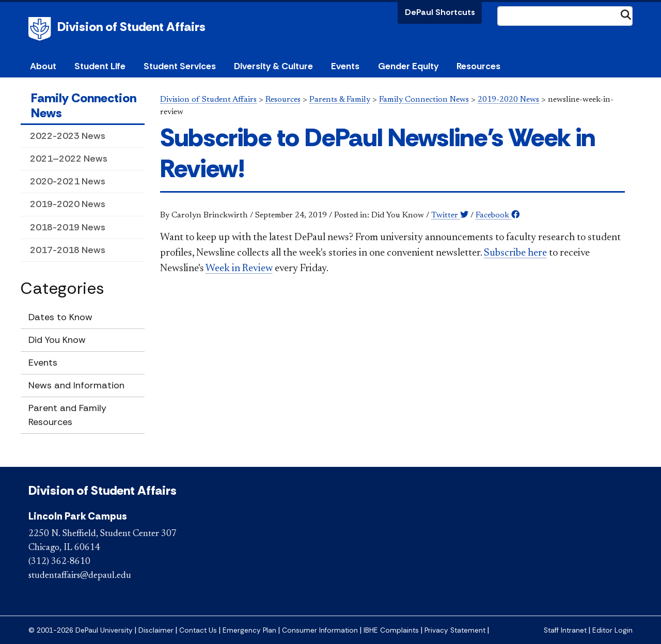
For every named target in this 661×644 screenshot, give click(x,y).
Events (345, 66)
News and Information (76, 385)
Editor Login (612, 630)
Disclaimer (156, 630)
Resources (283, 100)
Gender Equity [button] (408, 66)
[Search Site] (565, 16)
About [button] (43, 66)
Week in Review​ (239, 269)
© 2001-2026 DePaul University (81, 630)
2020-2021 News (68, 181)
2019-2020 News (68, 204)
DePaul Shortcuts (440, 12)
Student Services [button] (180, 66)
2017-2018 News (68, 250)
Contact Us (198, 630)
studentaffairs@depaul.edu (80, 576)
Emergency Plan (249, 630)
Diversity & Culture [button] (273, 66)
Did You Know (57, 340)
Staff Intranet (565, 630)
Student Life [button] (100, 66)
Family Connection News (84, 105)
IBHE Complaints (391, 630)
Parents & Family (340, 100)
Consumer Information (320, 630)
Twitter (450, 215)
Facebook (498, 215)
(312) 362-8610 (59, 562)
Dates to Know (60, 317)
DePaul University (41, 29)
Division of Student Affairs (131, 27)
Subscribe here (515, 253)
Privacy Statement (455, 630)
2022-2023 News (68, 136)
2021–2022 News (69, 159)
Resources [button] (478, 66)
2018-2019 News (68, 227)
